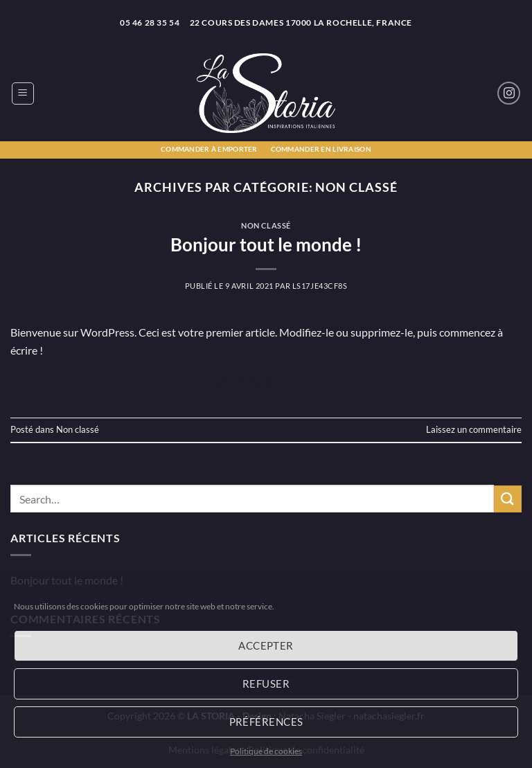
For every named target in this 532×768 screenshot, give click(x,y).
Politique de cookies (266, 751)
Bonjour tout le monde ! (266, 244)
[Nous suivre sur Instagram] (509, 93)
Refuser (266, 684)
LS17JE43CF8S (320, 286)
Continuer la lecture (266, 381)
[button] (23, 93)
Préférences (266, 722)
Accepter (266, 645)
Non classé (266, 225)
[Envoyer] (508, 499)
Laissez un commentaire (474, 429)
